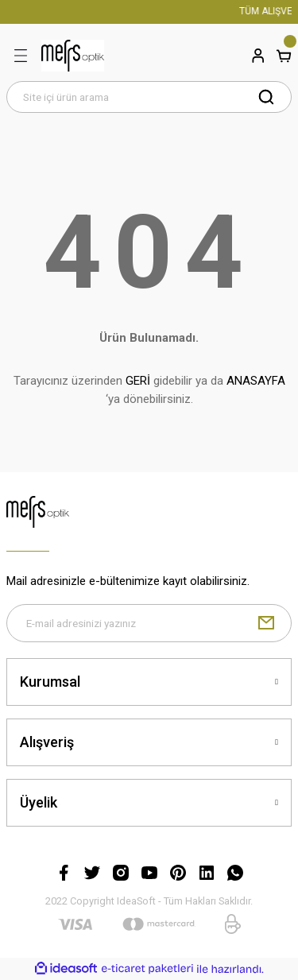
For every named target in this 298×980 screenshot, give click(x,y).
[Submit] (266, 623)
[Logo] (73, 56)
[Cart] (284, 56)
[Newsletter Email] (149, 623)
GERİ (138, 381)
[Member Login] (258, 56)
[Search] (149, 97)
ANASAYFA (256, 381)
